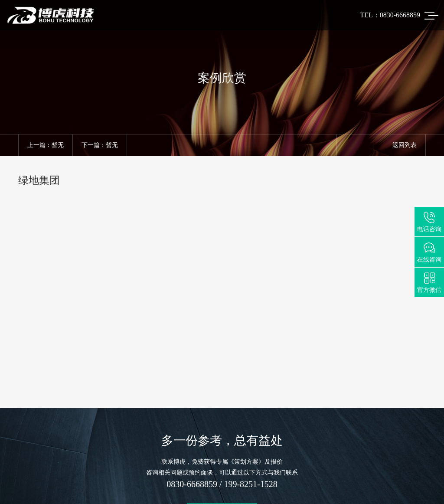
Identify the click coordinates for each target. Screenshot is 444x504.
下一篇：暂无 (100, 145)
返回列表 (399, 145)
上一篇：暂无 (46, 145)
